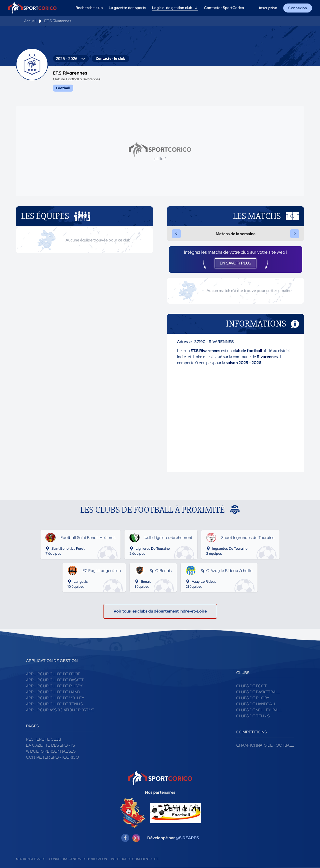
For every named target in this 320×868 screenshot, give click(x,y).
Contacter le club (110, 58)
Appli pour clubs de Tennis (54, 704)
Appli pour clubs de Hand (53, 692)
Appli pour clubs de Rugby (54, 686)
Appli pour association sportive (60, 710)
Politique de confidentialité (135, 859)
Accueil (30, 21)
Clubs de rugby (253, 698)
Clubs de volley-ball (259, 710)
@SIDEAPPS (187, 838)
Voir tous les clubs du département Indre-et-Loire (160, 611)
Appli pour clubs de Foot (53, 674)
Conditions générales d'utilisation (78, 859)
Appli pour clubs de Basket (55, 680)
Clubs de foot (251, 686)
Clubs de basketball (258, 692)
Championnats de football (265, 745)
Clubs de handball (256, 704)
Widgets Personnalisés (51, 751)
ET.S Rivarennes (58, 21)
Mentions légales (30, 859)
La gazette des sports (50, 745)
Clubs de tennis (253, 716)
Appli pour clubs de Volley (55, 698)
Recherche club (43, 739)
